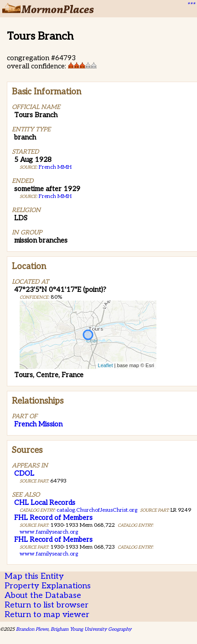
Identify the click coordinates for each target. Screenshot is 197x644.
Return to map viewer (47, 615)
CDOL (24, 473)
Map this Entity (34, 576)
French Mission (38, 424)
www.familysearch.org (49, 532)
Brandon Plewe (32, 629)
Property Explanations (48, 586)
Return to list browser (47, 605)
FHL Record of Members (53, 518)
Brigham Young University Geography (91, 629)
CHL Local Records (45, 503)
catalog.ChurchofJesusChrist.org (97, 510)
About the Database (43, 595)
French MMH (55, 167)
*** (191, 5)
